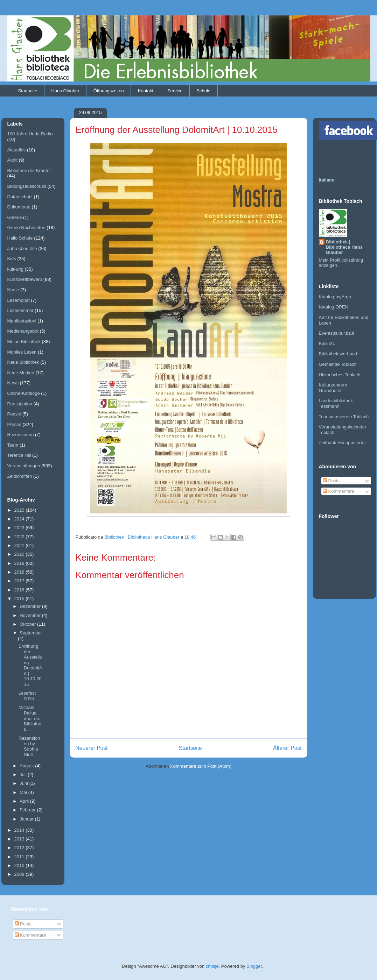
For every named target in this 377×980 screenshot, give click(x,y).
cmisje (212, 966)
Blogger (254, 966)
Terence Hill (19, 455)
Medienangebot (23, 331)
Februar (28, 810)
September (31, 633)
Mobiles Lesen (22, 352)
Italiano (327, 180)
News (13, 383)
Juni (24, 783)
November (31, 615)
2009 (20, 874)
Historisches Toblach (340, 375)
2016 (20, 590)
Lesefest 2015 (27, 696)
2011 (20, 857)
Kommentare (338, 491)
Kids (12, 259)
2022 (20, 537)
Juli (24, 775)
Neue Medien (21, 373)
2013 (20, 839)
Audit (13, 160)
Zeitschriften (20, 476)
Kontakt (146, 91)
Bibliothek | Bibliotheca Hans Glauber (344, 247)
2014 (20, 830)
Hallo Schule (20, 238)
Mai (24, 792)
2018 (20, 572)
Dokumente (19, 207)
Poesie (14, 414)
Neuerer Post (92, 748)
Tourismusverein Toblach (344, 417)
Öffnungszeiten (109, 91)
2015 (20, 599)
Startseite (28, 91)
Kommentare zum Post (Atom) (201, 766)
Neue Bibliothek (23, 362)
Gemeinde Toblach (338, 364)
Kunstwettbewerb (25, 279)
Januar (27, 819)
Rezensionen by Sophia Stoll (29, 746)
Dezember (31, 606)
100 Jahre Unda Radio (30, 134)
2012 (20, 848)
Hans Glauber (65, 91)
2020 (20, 554)
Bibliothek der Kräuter (29, 171)
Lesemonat (19, 300)
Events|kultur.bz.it (337, 333)
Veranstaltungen (24, 466)
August (27, 766)
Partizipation (20, 404)
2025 (20, 510)
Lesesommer (20, 310)
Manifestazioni (22, 321)
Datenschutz (20, 197)
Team (13, 445)
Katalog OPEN (334, 307)
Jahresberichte (22, 248)
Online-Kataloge (24, 393)
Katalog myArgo (335, 297)
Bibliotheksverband (338, 354)
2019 (20, 563)
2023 (20, 528)
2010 (20, 865)
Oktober (28, 624)
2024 (20, 519)
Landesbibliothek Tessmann (336, 403)
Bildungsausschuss (27, 186)
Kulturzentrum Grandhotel (333, 388)
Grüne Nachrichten (26, 228)
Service (175, 91)
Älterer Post (287, 748)
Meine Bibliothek (24, 342)
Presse (14, 424)
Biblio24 (327, 344)
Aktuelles (17, 150)
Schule (203, 91)
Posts (331, 481)
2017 (20, 581)
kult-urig (15, 269)
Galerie (15, 217)
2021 (20, 545)
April (25, 801)
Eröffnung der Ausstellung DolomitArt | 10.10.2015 (30, 665)
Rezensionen (21, 435)
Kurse (13, 290)
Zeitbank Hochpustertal (342, 443)
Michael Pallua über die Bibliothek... (30, 718)
